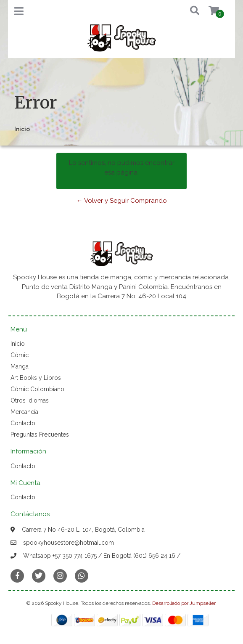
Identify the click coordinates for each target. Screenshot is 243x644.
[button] (189, 11)
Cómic (20, 355)
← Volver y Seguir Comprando (122, 201)
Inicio (18, 344)
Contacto (23, 423)
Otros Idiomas (30, 400)
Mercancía (24, 412)
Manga (20, 366)
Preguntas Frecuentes (40, 435)
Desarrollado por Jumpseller (184, 603)
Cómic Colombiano (37, 389)
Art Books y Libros (36, 378)
